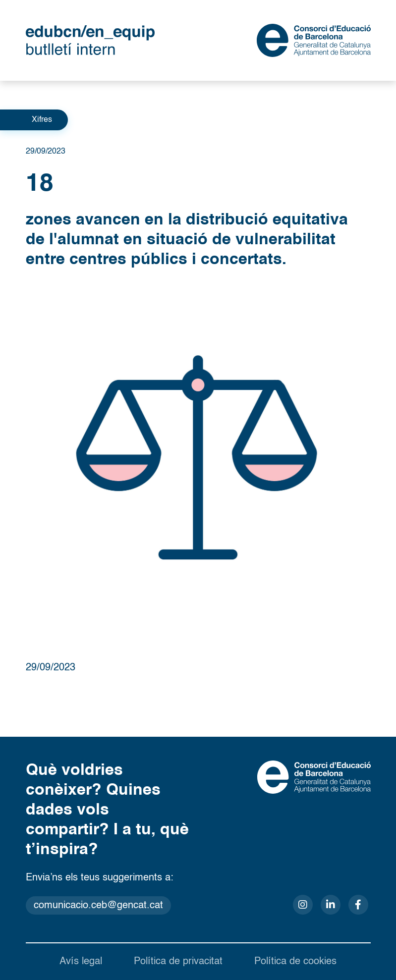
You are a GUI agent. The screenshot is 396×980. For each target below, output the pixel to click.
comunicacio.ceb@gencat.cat (98, 906)
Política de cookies (295, 962)
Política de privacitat (178, 962)
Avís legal (81, 962)
